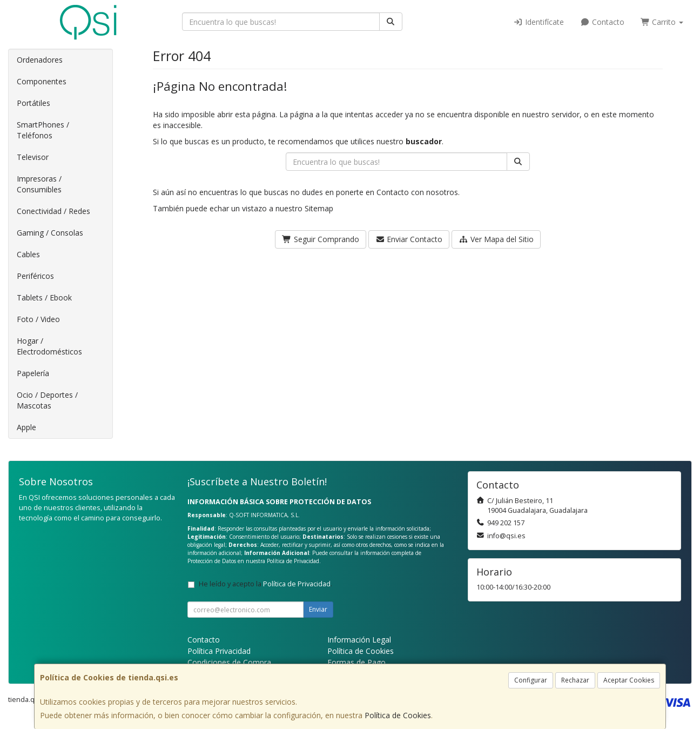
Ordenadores (40, 60)
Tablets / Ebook (44, 297)
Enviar (318, 609)
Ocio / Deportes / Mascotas (47, 400)
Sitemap (319, 208)
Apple (26, 427)
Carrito (662, 22)
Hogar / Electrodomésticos (49, 346)
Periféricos (35, 276)
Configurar (531, 680)
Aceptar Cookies (629, 680)
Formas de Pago (356, 662)
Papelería (33, 373)
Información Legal (359, 640)
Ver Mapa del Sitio (496, 239)
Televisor (33, 157)
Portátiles (33, 103)
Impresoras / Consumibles (39, 184)
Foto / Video (38, 319)
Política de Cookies (398, 715)
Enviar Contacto (409, 239)
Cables (28, 254)
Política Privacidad (219, 651)
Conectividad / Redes (53, 211)
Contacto (602, 22)
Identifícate (539, 22)
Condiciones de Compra (229, 662)
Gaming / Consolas (50, 233)
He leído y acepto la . (265, 584)
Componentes (42, 81)
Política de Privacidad (293, 561)
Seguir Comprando (321, 239)
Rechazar (575, 680)
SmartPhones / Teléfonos (43, 130)
